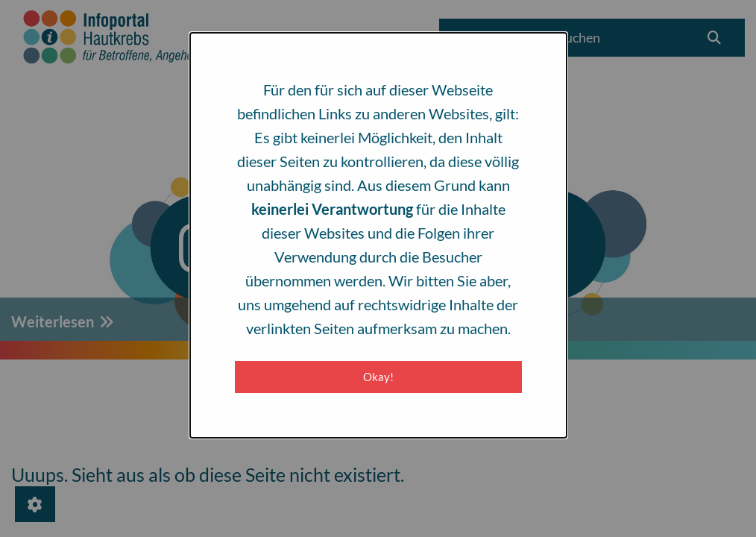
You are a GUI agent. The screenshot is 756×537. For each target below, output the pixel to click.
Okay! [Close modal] (378, 377)
